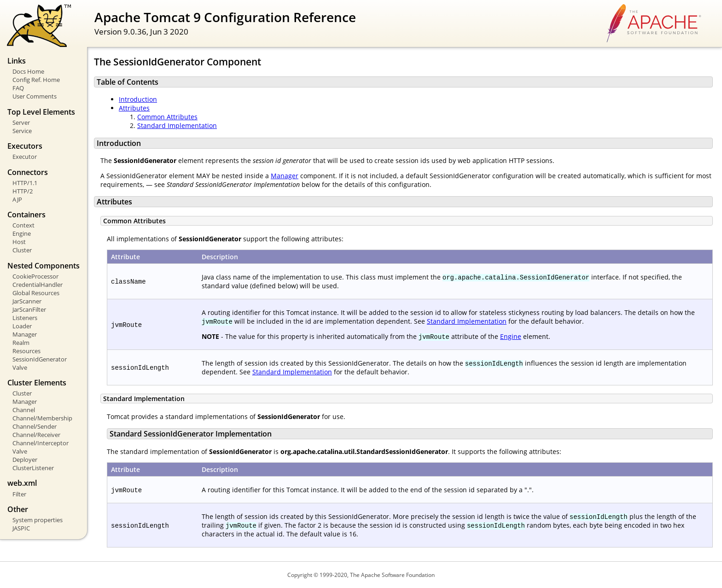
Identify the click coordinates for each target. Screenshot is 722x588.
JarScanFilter (29, 309)
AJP (17, 199)
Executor (25, 157)
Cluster (22, 250)
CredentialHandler (38, 285)
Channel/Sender (35, 426)
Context (23, 225)
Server (21, 122)
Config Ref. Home (36, 80)
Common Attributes (167, 117)
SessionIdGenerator (40, 359)
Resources (26, 351)
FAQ (18, 88)
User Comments (35, 96)
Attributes (134, 108)
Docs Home (28, 71)
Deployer (25, 460)
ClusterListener (33, 468)
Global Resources (36, 293)
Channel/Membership (42, 418)
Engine (22, 233)
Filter (19, 494)
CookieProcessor (35, 276)
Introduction (138, 99)
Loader (22, 326)
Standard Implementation (177, 125)
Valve (20, 367)
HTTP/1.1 (25, 183)
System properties (38, 520)
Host (19, 242)
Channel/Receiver (36, 435)
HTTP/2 (23, 191)
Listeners (25, 318)
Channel (24, 410)
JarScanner (27, 301)
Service (22, 131)
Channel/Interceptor (41, 443)
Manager (25, 334)
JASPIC (21, 528)
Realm (21, 343)
